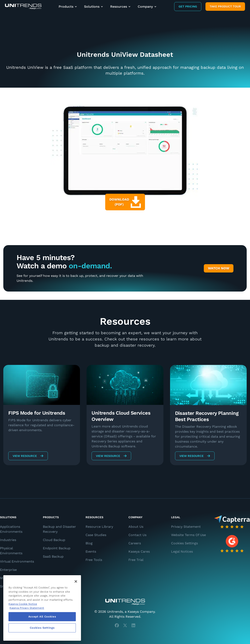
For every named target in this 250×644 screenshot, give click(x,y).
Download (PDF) (125, 202)
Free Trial (136, 560)
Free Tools (94, 560)
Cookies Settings (184, 543)
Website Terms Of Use (188, 535)
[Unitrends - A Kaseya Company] (125, 602)
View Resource (28, 456)
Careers (135, 543)
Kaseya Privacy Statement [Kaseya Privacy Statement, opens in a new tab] (27, 608)
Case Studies (96, 535)
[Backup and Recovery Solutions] (23, 7)
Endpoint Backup (57, 548)
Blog (89, 543)
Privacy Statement (186, 527)
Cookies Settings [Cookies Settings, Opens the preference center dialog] (42, 628)
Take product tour (225, 6)
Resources (121, 7)
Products (68, 7)
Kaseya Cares (139, 551)
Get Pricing (188, 6)
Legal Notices (182, 551)
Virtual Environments (17, 561)
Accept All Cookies (42, 617)
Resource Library (99, 527)
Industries (8, 540)
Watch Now (219, 268)
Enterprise (8, 570)
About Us (136, 527)
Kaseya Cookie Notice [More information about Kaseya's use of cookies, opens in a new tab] (23, 604)
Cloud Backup (54, 540)
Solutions (94, 7)
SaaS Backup (53, 556)
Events (91, 551)
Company (147, 7)
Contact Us (137, 535)
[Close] (76, 581)
